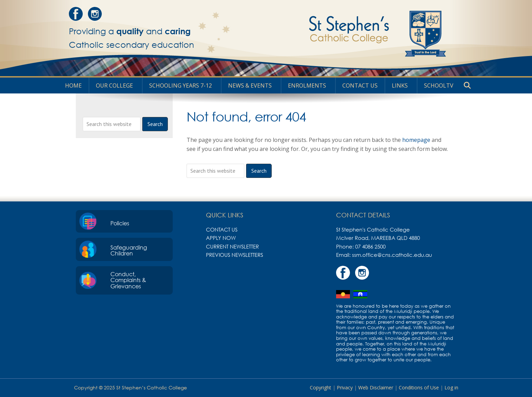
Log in (451, 387)
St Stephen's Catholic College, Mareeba (352, 34)
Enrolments (307, 85)
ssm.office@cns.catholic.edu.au (392, 255)
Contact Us (360, 85)
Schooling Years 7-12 (181, 85)
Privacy (345, 387)
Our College (114, 85)
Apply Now (221, 238)
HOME (73, 85)
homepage (416, 140)
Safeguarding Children (129, 251)
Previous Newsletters (235, 255)
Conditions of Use (419, 387)
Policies (120, 223)
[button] (467, 85)
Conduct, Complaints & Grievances (128, 280)
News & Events (250, 85)
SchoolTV (439, 85)
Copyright (321, 387)
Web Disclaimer (376, 387)
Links (400, 85)
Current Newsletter (232, 246)
